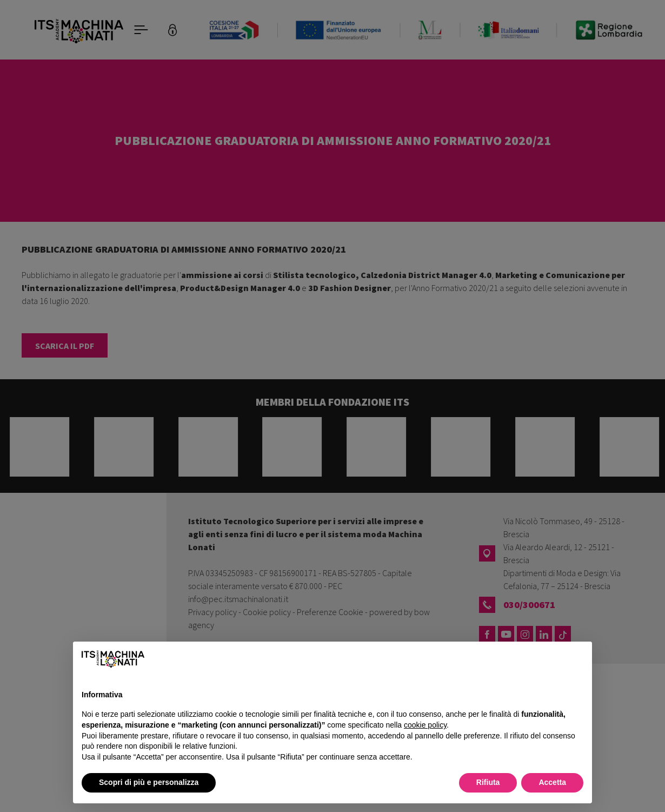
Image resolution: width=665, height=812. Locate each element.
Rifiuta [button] (488, 782)
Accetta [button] (552, 782)
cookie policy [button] (425, 725)
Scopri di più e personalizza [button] (149, 782)
